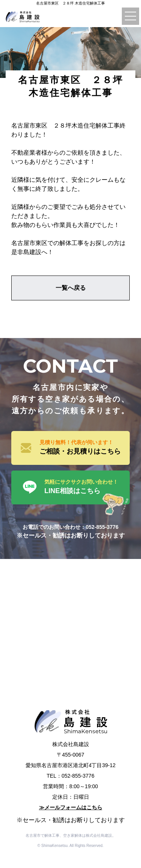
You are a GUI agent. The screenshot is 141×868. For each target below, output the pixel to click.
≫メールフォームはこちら (71, 807)
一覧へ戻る (71, 288)
